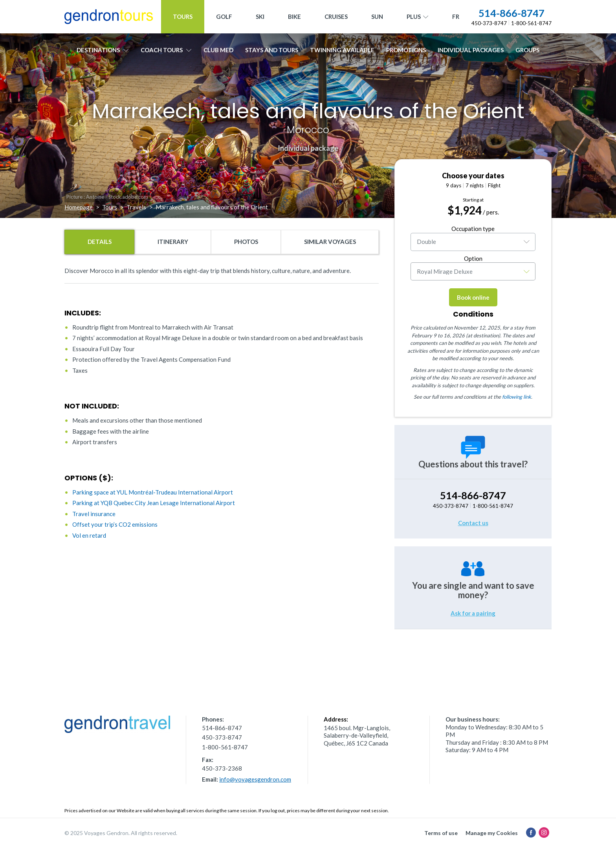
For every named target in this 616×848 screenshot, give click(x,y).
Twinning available (342, 50)
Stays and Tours (272, 50)
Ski (260, 16)
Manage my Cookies (492, 833)
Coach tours (166, 50)
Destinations (103, 50)
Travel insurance (94, 514)
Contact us (473, 523)
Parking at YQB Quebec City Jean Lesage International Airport (154, 503)
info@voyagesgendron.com (255, 779)
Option (473, 258)
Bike (294, 16)
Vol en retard (89, 535)
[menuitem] (456, 17)
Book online (473, 297)
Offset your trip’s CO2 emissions (115, 524)
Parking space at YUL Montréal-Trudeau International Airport (153, 492)
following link (517, 397)
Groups (527, 50)
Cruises (336, 16)
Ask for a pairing (473, 613)
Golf (224, 16)
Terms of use (441, 833)
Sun (377, 16)
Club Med (218, 50)
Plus (418, 17)
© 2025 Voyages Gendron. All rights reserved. (121, 833)
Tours (183, 16)
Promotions (406, 50)
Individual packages (471, 50)
